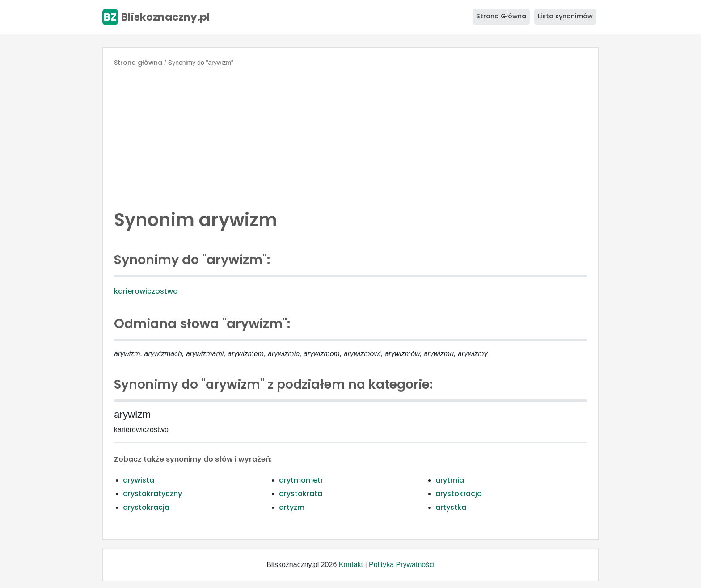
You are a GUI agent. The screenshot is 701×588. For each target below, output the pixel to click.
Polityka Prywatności (402, 565)
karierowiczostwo (146, 291)
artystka (451, 507)
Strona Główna (501, 16)
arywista (139, 480)
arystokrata (301, 493)
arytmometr (301, 480)
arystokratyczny (152, 493)
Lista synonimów (565, 16)
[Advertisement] (350, 136)
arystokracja (459, 493)
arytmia (450, 480)
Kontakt (351, 565)
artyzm (292, 507)
